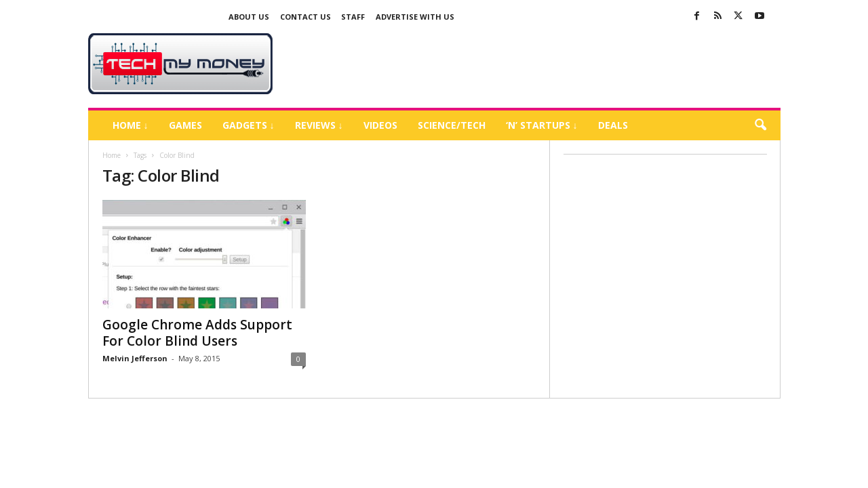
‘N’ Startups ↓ (542, 125)
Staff (353, 17)
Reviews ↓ (319, 125)
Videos (380, 125)
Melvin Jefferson (135, 358)
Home (112, 155)
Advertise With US (415, 17)
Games (185, 125)
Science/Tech (452, 125)
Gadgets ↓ (249, 125)
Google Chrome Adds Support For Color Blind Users (197, 333)
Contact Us (305, 17)
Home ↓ (131, 125)
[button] (760, 125)
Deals (613, 125)
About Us (249, 17)
